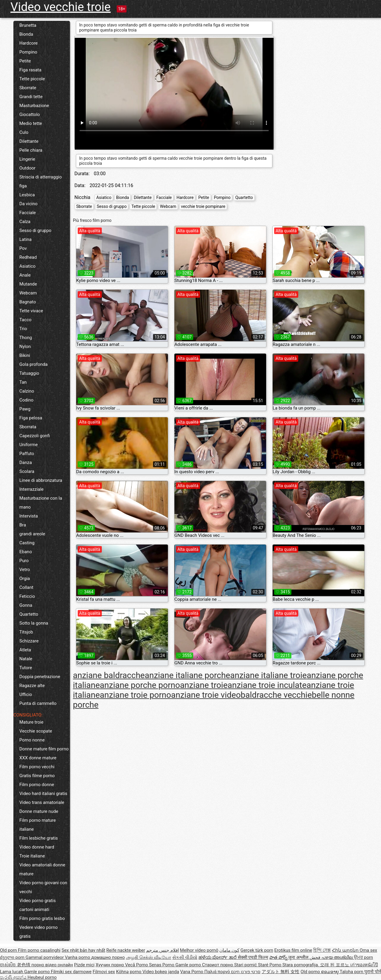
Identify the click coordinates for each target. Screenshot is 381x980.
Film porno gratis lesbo (42, 918)
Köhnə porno (129, 972)
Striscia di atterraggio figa (41, 181)
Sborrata (28, 427)
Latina (25, 239)
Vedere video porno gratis (39, 932)
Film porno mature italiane (38, 825)
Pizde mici (84, 965)
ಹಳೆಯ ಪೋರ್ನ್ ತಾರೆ (218, 957)
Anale (25, 275)
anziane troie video (206, 695)
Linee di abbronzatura (41, 480)
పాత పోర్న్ (279, 957)
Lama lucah (12, 972)
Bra (23, 525)
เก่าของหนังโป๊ (364, 965)
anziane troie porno (135, 695)
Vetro (25, 570)
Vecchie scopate (36, 731)
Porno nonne (32, 740)
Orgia (25, 578)
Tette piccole (32, 79)
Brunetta (28, 25)
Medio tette (31, 123)
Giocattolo (30, 115)
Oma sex (368, 950)
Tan (23, 382)
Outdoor (27, 168)
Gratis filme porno (37, 776)
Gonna (26, 605)
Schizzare (29, 641)
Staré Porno (270, 965)
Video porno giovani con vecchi (43, 887)
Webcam (28, 293)
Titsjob (26, 632)
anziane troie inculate (267, 685)
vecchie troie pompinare (203, 206)
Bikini (25, 355)
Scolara (27, 471)
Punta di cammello (38, 703)
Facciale (28, 213)
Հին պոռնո (346, 950)
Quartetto (29, 614)
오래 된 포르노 (335, 965)
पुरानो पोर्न (373, 972)
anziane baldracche (109, 675)
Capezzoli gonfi (35, 436)
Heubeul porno (42, 977)
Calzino (27, 391)
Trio (23, 329)
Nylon (25, 346)
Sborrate (28, 88)
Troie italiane (32, 856)
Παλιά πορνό (218, 972)
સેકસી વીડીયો (185, 957)
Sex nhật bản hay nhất (83, 950)
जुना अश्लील (299, 957)
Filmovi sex (104, 972)
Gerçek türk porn (257, 950)
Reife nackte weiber (126, 950)
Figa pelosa (31, 418)
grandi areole (32, 534)
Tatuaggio (29, 373)
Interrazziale (32, 489)
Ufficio (26, 694)
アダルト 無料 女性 (281, 972)
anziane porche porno (140, 685)
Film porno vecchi (37, 767)
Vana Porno (192, 972)
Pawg (25, 409)
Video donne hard (37, 847)
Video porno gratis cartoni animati (38, 905)
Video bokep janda (161, 972)
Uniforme (29, 445)
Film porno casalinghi (39, 950)
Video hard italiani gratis (43, 794)
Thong (26, 338)
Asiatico (27, 266)
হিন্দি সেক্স (322, 950)
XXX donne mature (38, 758)
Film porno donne (37, 785)
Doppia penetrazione (40, 677)
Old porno (311, 972)
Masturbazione (34, 106)
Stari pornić (246, 965)
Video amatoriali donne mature (42, 869)
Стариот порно (218, 965)
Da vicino (28, 204)
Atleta (25, 650)
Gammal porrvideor (45, 957)
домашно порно (108, 957)
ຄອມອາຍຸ (331, 972)
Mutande (28, 284)
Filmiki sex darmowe (71, 972)
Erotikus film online (293, 950)
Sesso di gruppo (35, 231)
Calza (25, 222)
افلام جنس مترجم (162, 950)
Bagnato (28, 302)
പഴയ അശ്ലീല (338, 957)
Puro (24, 561)
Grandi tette (31, 97)
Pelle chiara (31, 150)
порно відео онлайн (52, 965)
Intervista (29, 516)
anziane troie (204, 685)
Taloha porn (352, 972)
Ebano (26, 552)
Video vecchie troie (61, 7)
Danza (26, 462)
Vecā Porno (137, 965)
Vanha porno (78, 957)
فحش (316, 957)
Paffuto (27, 454)
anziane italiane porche (187, 675)
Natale (26, 659)
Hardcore (29, 43)
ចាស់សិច (8, 965)
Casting (27, 543)
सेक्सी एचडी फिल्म (253, 957)
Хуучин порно (110, 965)
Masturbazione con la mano (41, 503)
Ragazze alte (32, 686)
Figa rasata (30, 70)
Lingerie (27, 159)
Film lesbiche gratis (39, 838)
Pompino (28, 52)
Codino (26, 400)
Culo (24, 132)
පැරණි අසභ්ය (14, 977)
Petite (25, 61)
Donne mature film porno (44, 749)
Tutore (26, 668)
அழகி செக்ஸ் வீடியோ (149, 957)
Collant (26, 587)
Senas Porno (162, 965)
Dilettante (29, 141)
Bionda (26, 34)
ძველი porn (13, 957)
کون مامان (229, 950)
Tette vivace (31, 311)
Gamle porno (189, 965)
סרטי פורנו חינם (246, 972)
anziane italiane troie (268, 675)
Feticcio (27, 596)
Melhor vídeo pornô (199, 950)
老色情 (24, 965)
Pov (23, 248)
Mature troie (31, 722)
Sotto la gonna (34, 623)
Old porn (9, 950)
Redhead (28, 257)
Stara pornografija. (301, 965)
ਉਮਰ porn (363, 957)
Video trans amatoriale (42, 802)
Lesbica (27, 195)
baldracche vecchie (276, 695)
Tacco (25, 320)
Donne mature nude (39, 811)
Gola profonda (33, 364)
